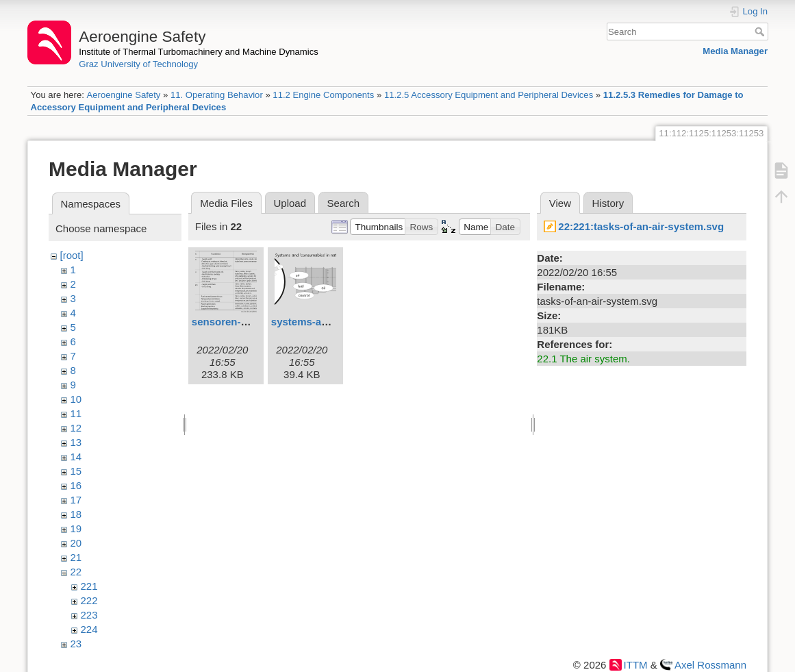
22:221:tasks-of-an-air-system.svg (641, 226)
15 (76, 471)
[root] (72, 255)
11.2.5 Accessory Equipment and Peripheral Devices (489, 95)
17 (76, 500)
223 (89, 615)
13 (76, 442)
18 (76, 514)
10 (76, 399)
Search (761, 32)
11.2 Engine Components (323, 95)
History (608, 203)
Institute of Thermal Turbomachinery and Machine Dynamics (199, 52)
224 (89, 629)
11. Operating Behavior (217, 95)
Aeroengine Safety (123, 95)
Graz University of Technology (138, 64)
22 (76, 572)
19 (76, 528)
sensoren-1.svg (229, 322)
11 (76, 413)
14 (76, 457)
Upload (290, 203)
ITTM (636, 665)
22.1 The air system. (583, 359)
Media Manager (735, 51)
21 (76, 557)
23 (76, 644)
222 (89, 600)
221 (89, 586)
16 (76, 485)
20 (76, 543)
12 (76, 428)
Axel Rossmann (710, 665)
